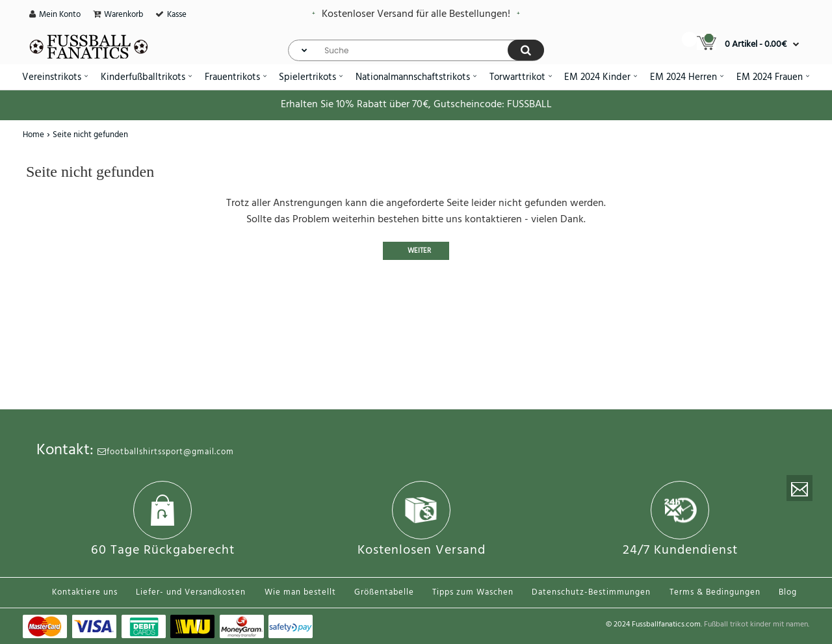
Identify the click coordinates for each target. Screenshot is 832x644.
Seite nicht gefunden (90, 135)
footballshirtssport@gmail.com (166, 452)
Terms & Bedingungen (715, 592)
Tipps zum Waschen (473, 592)
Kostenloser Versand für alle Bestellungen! (416, 14)
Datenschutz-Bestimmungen (591, 592)
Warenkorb (123, 15)
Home (33, 135)
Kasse (177, 15)
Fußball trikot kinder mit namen (756, 625)
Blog (788, 592)
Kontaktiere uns (85, 592)
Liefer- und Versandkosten (191, 592)
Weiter (419, 251)
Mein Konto (60, 15)
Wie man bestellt (300, 592)
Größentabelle (384, 592)
